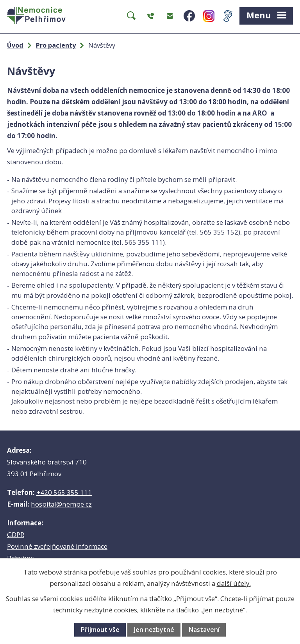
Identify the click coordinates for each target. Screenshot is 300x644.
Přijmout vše (100, 630)
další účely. (234, 583)
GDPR (16, 535)
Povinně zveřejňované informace (57, 546)
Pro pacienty (56, 45)
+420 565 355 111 (64, 492)
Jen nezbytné (154, 630)
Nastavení (204, 630)
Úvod (15, 45)
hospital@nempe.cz (61, 504)
